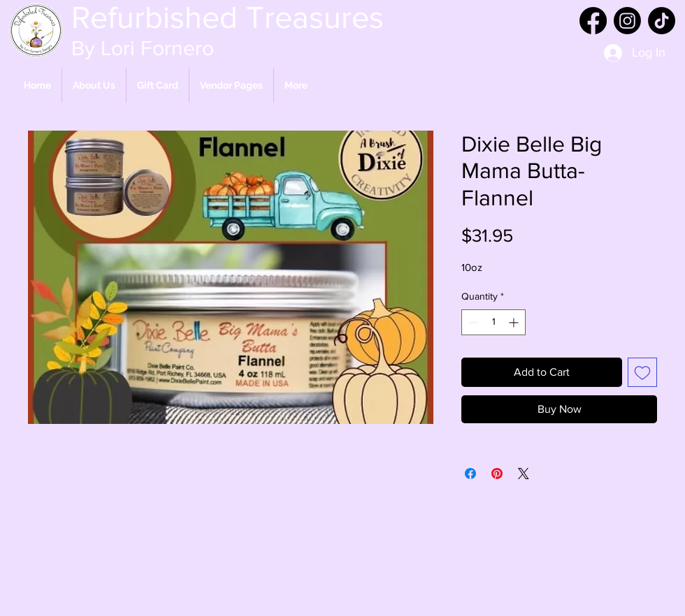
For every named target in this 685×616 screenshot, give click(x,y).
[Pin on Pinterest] (497, 474)
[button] (231, 85)
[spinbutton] (493, 322)
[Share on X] (524, 474)
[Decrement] (472, 322)
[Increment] (515, 322)
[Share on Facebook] (470, 474)
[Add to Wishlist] (642, 372)
